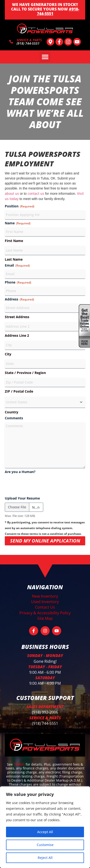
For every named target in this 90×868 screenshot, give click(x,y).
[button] (45, 57)
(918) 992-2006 (45, 712)
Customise (45, 845)
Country (12, 412)
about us (12, 193)
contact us (36, 193)
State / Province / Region (25, 373)
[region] (45, 827)
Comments (14, 418)
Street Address (17, 317)
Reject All (45, 858)
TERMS (20, 764)
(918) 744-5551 (45, 723)
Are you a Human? (20, 472)
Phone (18, 282)
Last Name (14, 259)
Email (17, 265)
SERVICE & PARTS (29, 40)
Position (20, 206)
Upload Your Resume (22, 498)
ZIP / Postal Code (19, 391)
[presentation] (41, 485)
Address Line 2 (17, 335)
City (8, 354)
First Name (14, 241)
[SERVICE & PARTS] (11, 42)
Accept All (45, 832)
